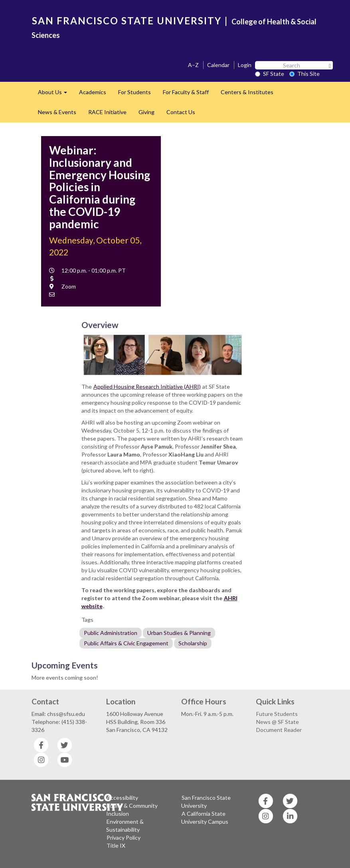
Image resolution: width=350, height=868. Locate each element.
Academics (93, 92)
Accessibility (122, 798)
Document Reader (279, 730)
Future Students (277, 714)
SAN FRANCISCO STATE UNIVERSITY (127, 21)
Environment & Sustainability (125, 825)
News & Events (57, 112)
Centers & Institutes (247, 92)
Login (245, 65)
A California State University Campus (205, 818)
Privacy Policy (124, 837)
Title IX (116, 845)
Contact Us (181, 112)
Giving (146, 112)
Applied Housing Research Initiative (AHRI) (147, 387)
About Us (55, 94)
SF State (270, 74)
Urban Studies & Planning (179, 633)
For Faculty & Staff (186, 92)
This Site (305, 74)
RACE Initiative (107, 112)
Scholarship (193, 643)
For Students (134, 92)
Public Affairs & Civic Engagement (126, 643)
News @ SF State (278, 722)
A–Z (193, 65)
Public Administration (111, 633)
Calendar (218, 65)
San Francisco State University (206, 802)
